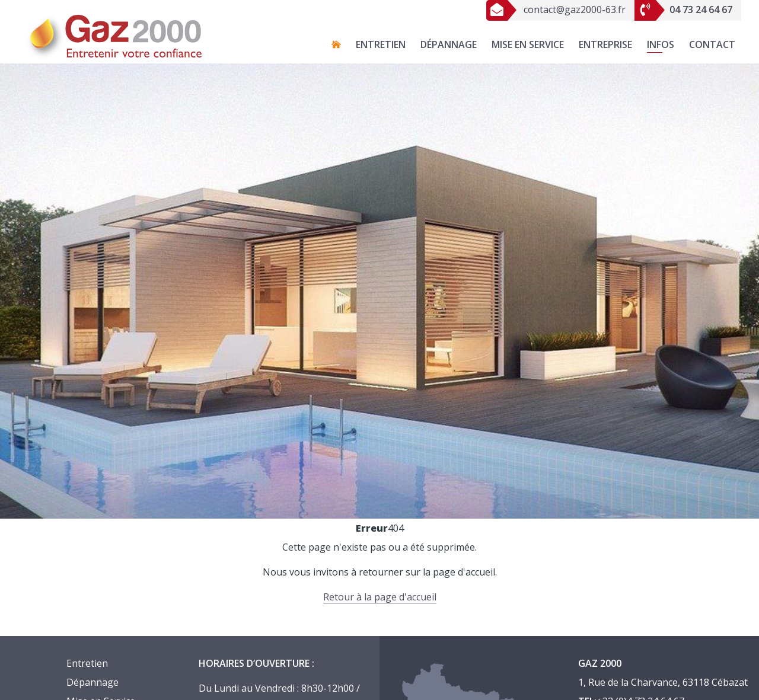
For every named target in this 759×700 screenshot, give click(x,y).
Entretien (381, 44)
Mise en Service (528, 44)
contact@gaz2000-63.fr (556, 9)
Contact (712, 44)
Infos (661, 44)
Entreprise (605, 44)
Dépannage (449, 44)
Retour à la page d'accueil (380, 597)
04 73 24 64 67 (683, 9)
